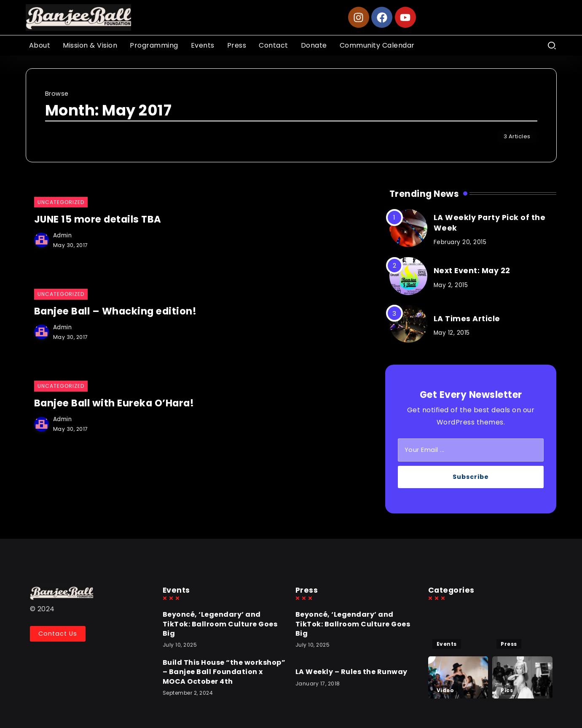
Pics (507, 690)
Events (447, 644)
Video (445, 690)
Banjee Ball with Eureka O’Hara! (116, 403)
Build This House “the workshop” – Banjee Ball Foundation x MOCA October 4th (224, 672)
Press (509, 644)
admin (63, 235)
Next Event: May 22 (472, 271)
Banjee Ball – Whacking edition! (117, 311)
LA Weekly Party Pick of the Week (490, 223)
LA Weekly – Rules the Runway (351, 672)
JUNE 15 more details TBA (99, 219)
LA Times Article (467, 319)
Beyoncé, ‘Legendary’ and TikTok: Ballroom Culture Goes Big (220, 624)
